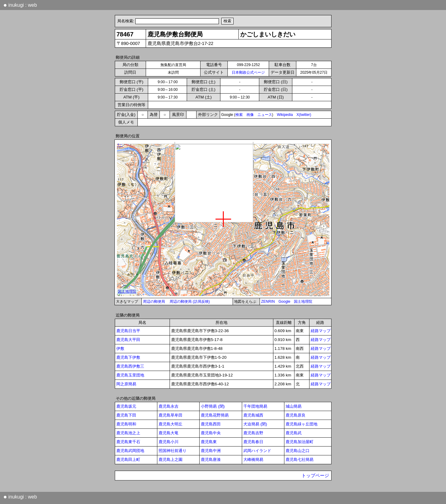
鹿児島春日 (253, 442)
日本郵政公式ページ (248, 72)
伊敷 (120, 348)
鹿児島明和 (126, 424)
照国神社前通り (172, 451)
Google (285, 302)
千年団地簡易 (255, 406)
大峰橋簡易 (253, 460)
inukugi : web (20, 5)
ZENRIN (268, 302)
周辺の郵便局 (154, 302)
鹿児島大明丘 (171, 424)
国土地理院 (303, 302)
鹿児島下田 (126, 415)
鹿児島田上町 (128, 460)
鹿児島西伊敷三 (130, 366)
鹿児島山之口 (298, 451)
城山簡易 (294, 406)
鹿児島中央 (211, 433)
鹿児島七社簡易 (300, 460)
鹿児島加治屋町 (300, 442)
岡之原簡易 (126, 384)
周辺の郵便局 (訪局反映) (190, 302)
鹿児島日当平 (128, 331)
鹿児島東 (209, 442)
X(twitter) (304, 115)
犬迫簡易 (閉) (255, 424)
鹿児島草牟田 (171, 415)
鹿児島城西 (253, 415)
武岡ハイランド (257, 451)
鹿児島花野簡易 (215, 415)
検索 (239, 115)
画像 (250, 115)
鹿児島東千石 (128, 442)
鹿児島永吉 (169, 406)
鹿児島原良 (296, 415)
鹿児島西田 (211, 424)
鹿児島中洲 (211, 451)
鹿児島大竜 (169, 433)
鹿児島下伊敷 (128, 357)
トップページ (315, 476)
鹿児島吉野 (253, 433)
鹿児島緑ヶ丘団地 (302, 424)
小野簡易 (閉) (213, 406)
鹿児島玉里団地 (130, 375)
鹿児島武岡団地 (130, 451)
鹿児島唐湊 (211, 460)
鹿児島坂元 (126, 406)
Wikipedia (285, 115)
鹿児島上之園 (171, 460)
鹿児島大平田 (128, 340)
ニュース (265, 115)
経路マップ (321, 331)
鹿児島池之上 (128, 433)
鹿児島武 (294, 433)
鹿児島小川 (169, 442)
